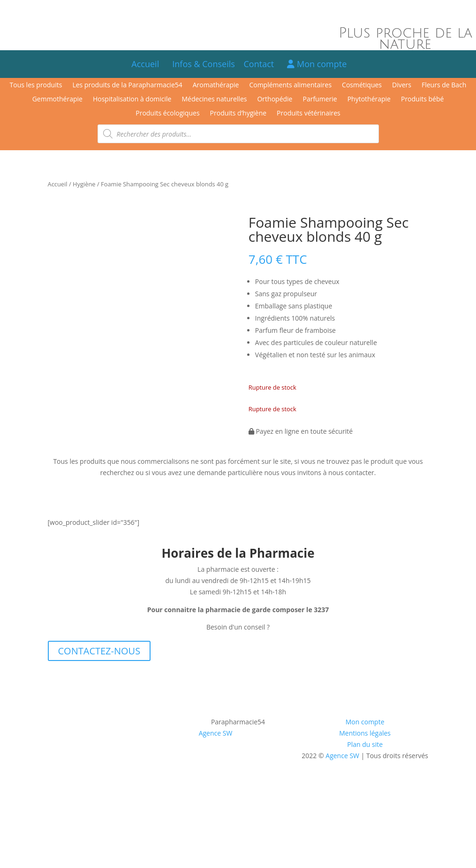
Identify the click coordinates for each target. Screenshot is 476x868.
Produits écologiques (167, 114)
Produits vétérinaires (309, 114)
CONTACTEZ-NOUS (99, 653)
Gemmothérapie (57, 100)
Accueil (145, 64)
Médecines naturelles (214, 100)
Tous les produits (36, 85)
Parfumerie (320, 100)
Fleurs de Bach (444, 85)
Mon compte (317, 64)
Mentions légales (365, 735)
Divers (402, 85)
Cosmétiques (362, 85)
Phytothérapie (369, 100)
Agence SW (216, 735)
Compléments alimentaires (290, 85)
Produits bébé (422, 100)
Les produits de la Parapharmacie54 (127, 85)
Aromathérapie (216, 85)
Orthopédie (275, 100)
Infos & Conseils (204, 64)
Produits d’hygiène (238, 114)
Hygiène (84, 184)
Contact (263, 64)
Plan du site (365, 746)
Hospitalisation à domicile (132, 100)
